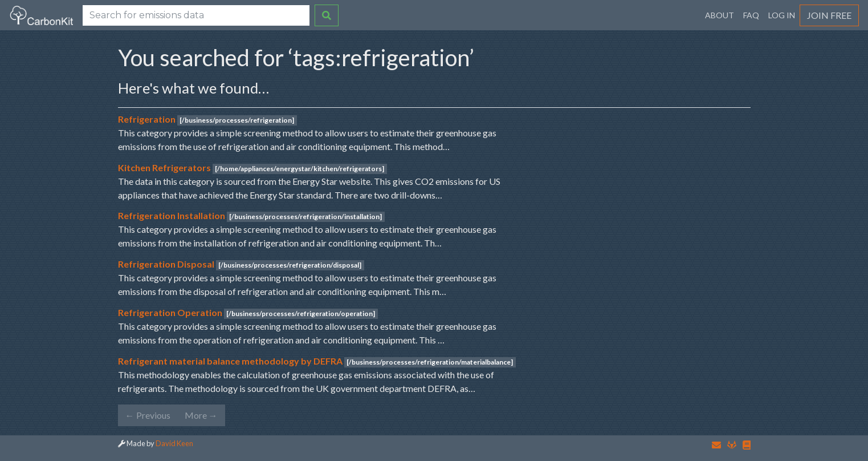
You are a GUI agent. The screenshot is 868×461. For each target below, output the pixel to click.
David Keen (174, 443)
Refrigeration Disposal (166, 264)
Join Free (829, 15)
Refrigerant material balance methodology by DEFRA (230, 361)
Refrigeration (147, 119)
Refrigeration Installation (172, 215)
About (720, 15)
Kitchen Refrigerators (164, 167)
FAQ (751, 15)
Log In (782, 15)
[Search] (196, 15)
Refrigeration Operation (170, 312)
